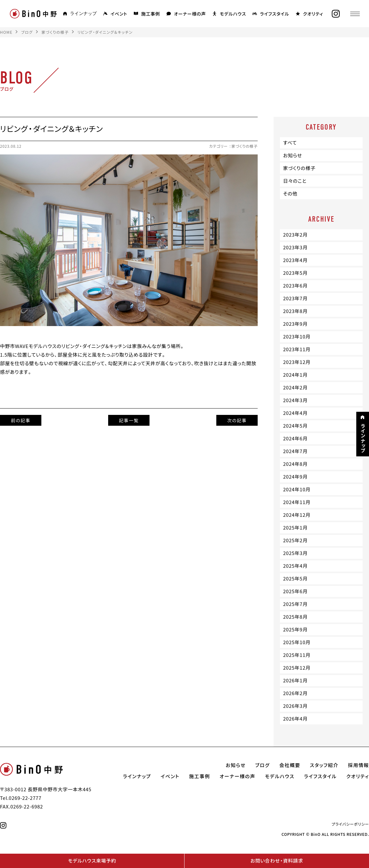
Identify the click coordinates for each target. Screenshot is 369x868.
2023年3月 (295, 247)
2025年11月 (297, 655)
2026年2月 (295, 693)
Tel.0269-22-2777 (21, 798)
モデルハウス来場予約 (92, 861)
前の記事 (21, 420)
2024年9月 (295, 477)
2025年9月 (295, 630)
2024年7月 (295, 451)
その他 (290, 194)
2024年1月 (295, 375)
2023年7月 (295, 298)
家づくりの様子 (244, 146)
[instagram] (336, 14)
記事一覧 (129, 420)
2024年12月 (297, 515)
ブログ (262, 765)
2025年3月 (295, 553)
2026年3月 (295, 706)
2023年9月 (295, 324)
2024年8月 (295, 464)
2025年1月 (295, 528)
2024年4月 (295, 413)
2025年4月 (295, 566)
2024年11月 (297, 502)
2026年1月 (295, 680)
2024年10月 (297, 489)
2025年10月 (297, 642)
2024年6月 (295, 438)
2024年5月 (295, 426)
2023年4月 (295, 260)
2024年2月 (295, 388)
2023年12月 (297, 362)
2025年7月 (295, 604)
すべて (290, 143)
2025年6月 (295, 591)
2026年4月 (295, 719)
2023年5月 (295, 273)
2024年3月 (295, 400)
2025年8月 (295, 617)
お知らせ (293, 155)
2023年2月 (295, 235)
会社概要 (290, 765)
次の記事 (237, 420)
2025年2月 (295, 540)
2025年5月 (295, 579)
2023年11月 (297, 349)
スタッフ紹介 (324, 765)
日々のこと (295, 181)
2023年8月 (295, 311)
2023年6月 (295, 286)
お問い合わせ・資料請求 (277, 861)
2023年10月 (297, 337)
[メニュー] (355, 14)
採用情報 (359, 765)
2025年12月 (297, 668)
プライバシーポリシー (350, 824)
